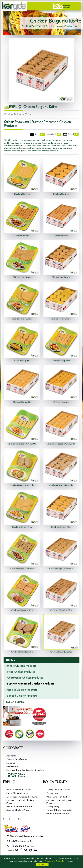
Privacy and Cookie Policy (56, 861)
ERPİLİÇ (9, 782)
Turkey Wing (53, 807)
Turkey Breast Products (58, 790)
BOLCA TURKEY (15, 702)
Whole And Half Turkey (58, 797)
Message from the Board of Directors (25, 770)
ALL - (37, 134)
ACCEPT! (42, 865)
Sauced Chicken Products (21, 696)
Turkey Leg (52, 793)
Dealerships (12, 766)
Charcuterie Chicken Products (24, 678)
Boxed (70, 134)
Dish (54, 134)
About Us (11, 756)
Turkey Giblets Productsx (59, 810)
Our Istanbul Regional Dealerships (25, 836)
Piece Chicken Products (20, 672)
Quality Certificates (17, 759)
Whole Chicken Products (21, 666)
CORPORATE (13, 748)
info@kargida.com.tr (19, 841)
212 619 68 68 (20, 846)
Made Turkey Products (58, 814)
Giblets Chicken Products (21, 690)
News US (11, 763)
